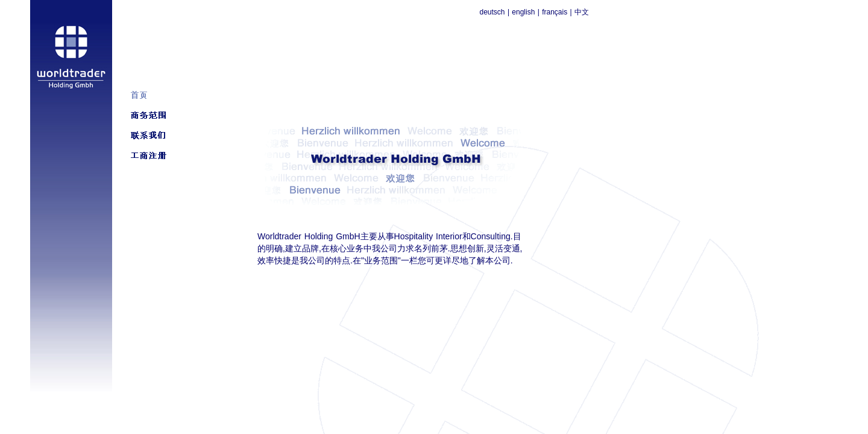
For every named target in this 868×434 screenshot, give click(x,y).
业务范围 (381, 260)
